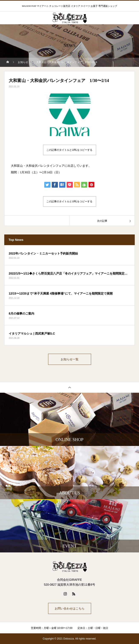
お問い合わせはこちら (70, 608)
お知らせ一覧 (70, 359)
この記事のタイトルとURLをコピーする (69, 150)
